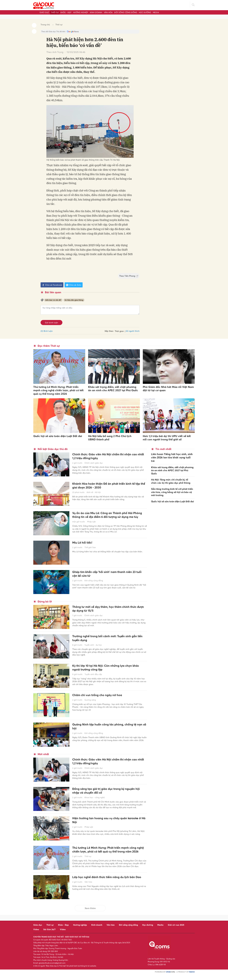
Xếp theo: (109, 331)
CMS (170, 977)
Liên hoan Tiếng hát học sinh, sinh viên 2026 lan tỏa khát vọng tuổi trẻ (172, 455)
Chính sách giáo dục (94, 464)
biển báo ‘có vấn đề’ (53, 300)
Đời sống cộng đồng (126, 12)
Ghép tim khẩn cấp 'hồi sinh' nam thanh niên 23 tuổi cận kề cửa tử (108, 577)
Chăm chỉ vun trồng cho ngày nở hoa (100, 698)
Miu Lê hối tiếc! (84, 545)
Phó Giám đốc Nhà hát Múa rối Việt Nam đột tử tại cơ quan (168, 389)
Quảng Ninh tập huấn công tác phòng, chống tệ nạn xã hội (108, 729)
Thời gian (119, 331)
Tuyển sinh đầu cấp (93, 678)
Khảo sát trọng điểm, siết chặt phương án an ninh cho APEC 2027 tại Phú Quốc (113, 389)
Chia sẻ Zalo (74, 285)
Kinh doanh (96, 12)
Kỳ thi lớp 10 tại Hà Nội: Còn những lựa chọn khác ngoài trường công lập (106, 671)
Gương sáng (90, 703)
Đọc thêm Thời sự (49, 346)
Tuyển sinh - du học (93, 648)
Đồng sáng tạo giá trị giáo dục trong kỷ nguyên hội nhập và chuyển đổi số (107, 794)
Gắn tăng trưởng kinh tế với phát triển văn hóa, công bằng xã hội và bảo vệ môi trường (172, 487)
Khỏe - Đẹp (66, 12)
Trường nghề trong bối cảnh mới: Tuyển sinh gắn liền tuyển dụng (109, 641)
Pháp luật (91, 527)
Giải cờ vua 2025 (176, 930)
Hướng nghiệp (81, 12)
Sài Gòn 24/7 (49, 935)
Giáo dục (44, 12)
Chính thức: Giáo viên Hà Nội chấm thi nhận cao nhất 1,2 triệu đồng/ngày (109, 457)
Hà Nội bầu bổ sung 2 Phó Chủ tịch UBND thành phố (110, 438)
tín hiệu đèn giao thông (74, 300)
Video (36, 935)
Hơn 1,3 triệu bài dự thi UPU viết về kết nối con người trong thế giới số (167, 438)
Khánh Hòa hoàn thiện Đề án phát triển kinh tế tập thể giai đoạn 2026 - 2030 (107, 486)
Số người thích (133, 331)
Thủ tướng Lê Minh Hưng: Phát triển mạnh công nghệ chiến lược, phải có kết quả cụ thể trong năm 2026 (58, 390)
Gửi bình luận (51, 323)
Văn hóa (108, 12)
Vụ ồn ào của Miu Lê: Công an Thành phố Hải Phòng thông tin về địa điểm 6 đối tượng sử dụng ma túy (109, 517)
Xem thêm (90, 914)
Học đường (145, 12)
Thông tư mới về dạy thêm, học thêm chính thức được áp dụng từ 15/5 (108, 612)
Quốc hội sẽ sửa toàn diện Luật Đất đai (58, 436)
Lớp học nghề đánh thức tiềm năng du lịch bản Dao (108, 885)
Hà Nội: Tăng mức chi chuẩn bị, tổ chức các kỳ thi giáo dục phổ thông (171, 477)
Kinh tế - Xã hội (94, 493)
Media (156, 12)
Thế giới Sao (90, 550)
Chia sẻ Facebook (52, 285)
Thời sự (55, 12)
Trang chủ (45, 24)
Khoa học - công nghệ (95, 801)
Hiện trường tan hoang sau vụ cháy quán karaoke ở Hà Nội (109, 823)
